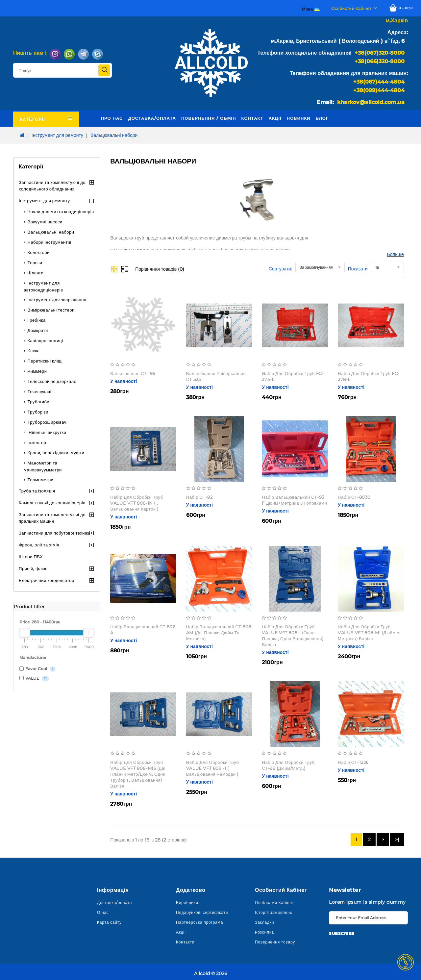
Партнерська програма (199, 922)
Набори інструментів (50, 242)
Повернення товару (275, 942)
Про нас (112, 118)
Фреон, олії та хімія (39, 545)
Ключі (34, 351)
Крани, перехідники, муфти (56, 453)
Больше (396, 254)
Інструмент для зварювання (57, 300)
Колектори (39, 252)
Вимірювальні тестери (51, 310)
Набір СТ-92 (199, 497)
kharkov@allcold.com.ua (371, 102)
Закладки (264, 922)
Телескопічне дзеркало (52, 381)
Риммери (37, 371)
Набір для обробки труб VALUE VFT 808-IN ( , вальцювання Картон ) (137, 503)
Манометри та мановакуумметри (43, 466)
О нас (103, 912)
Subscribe (342, 933)
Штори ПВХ (31, 557)
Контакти (185, 942)
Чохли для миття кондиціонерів (61, 212)
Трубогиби (39, 402)
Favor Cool (37, 669)
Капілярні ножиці (45, 340)
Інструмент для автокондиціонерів (43, 286)
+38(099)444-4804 (379, 90)
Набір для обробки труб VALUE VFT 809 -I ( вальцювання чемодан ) (213, 768)
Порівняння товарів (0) (160, 269)
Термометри (41, 480)
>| (397, 840)
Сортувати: (280, 269)
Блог (322, 118)
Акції (275, 118)
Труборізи (38, 412)
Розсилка (264, 932)
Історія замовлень (274, 912)
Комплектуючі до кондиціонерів (52, 503)
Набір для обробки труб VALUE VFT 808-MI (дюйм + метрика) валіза (369, 633)
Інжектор (37, 442)
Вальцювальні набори (114, 135)
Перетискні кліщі (45, 361)
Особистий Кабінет (274, 903)
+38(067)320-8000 (380, 53)
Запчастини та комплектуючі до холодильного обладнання (52, 186)
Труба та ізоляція (37, 491)
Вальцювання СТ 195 (133, 373)
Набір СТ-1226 (353, 762)
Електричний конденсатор (47, 580)
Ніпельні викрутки (47, 432)
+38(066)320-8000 (380, 61)
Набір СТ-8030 (354, 497)
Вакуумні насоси (45, 222)
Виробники (187, 903)
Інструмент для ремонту (57, 135)
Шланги (36, 273)
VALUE (34, 678)
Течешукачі (40, 391)
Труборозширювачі (48, 422)
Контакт (252, 118)
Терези (35, 263)
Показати (358, 269)
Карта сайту (109, 922)
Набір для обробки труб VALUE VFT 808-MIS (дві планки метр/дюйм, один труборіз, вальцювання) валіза (138, 774)
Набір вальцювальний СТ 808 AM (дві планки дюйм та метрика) (219, 633)
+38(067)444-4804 (379, 82)
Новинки (299, 118)
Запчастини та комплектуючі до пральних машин (52, 518)
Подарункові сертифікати (202, 912)
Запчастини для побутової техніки (55, 533)
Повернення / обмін (209, 118)
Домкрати (38, 330)
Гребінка (37, 320)
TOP (406, 962)
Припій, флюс (33, 568)
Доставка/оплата (152, 118)
